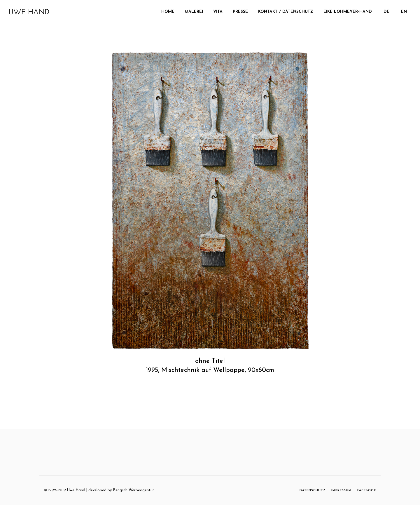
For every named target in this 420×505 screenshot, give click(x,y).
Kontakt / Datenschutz (286, 12)
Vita (218, 12)
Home (168, 12)
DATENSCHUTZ (313, 491)
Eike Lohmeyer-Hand (348, 12)
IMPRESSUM (341, 491)
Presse (240, 12)
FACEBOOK (367, 491)
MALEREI (194, 12)
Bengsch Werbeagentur (133, 490)
